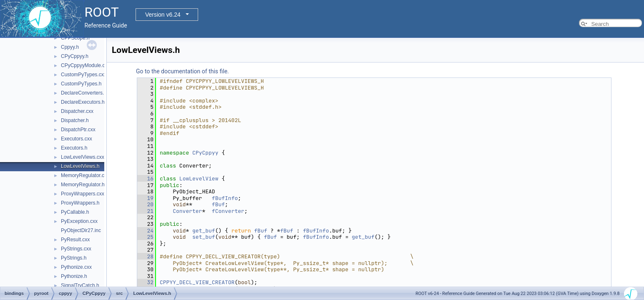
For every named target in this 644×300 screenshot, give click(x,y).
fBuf (218, 204)
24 (145, 231)
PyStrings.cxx (76, 249)
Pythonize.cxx (76, 267)
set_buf (204, 237)
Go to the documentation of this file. (182, 71)
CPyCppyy (205, 153)
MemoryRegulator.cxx (85, 175)
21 (145, 211)
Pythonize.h (74, 276)
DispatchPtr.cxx (78, 130)
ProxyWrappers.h (80, 203)
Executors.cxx (77, 139)
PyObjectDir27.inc (81, 230)
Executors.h (74, 148)
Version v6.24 (163, 15)
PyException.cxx (79, 221)
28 (145, 256)
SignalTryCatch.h (80, 285)
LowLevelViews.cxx (83, 157)
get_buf (204, 231)
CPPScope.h (75, 38)
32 (145, 282)
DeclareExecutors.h (83, 102)
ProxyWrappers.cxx (83, 194)
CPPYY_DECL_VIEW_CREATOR (197, 282)
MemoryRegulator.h (83, 185)
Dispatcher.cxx (77, 111)
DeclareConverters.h (84, 93)
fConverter (228, 211)
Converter (187, 211)
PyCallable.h (75, 212)
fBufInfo (225, 198)
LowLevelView (199, 179)
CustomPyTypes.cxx (84, 75)
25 (145, 237)
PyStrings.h (74, 258)
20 (145, 204)
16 (145, 179)
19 (145, 198)
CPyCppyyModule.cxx (85, 65)
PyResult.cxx (75, 240)
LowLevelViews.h (80, 166)
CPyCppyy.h (75, 56)
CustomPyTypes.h (81, 84)
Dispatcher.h (75, 120)
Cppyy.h (70, 47)
